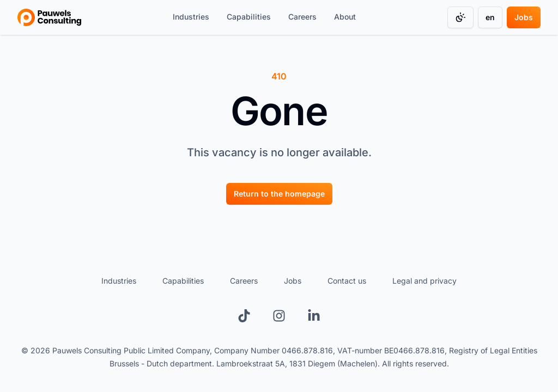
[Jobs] (524, 17)
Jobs (524, 17)
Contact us (347, 281)
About (345, 17)
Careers (302, 17)
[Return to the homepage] (279, 193)
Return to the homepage (279, 194)
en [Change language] (490, 17)
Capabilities (249, 17)
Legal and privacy (424, 281)
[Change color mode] (460, 17)
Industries (191, 17)
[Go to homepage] (49, 17)
